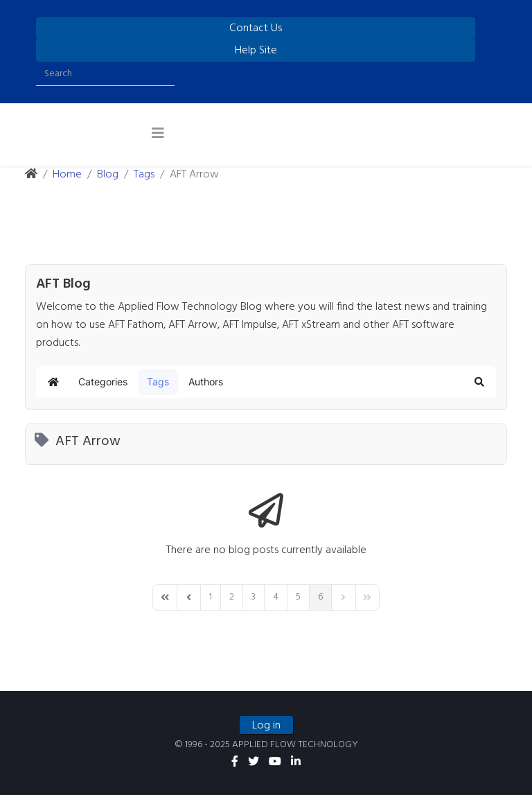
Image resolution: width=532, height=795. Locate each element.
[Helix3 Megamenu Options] (158, 134)
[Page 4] (276, 597)
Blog (108, 175)
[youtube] (275, 762)
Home (67, 175)
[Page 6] (320, 597)
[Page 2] (232, 597)
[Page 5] (298, 597)
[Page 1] (211, 597)
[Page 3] (254, 597)
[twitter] (254, 762)
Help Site (256, 51)
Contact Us (256, 28)
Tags (144, 175)
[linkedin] (296, 762)
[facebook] (235, 762)
